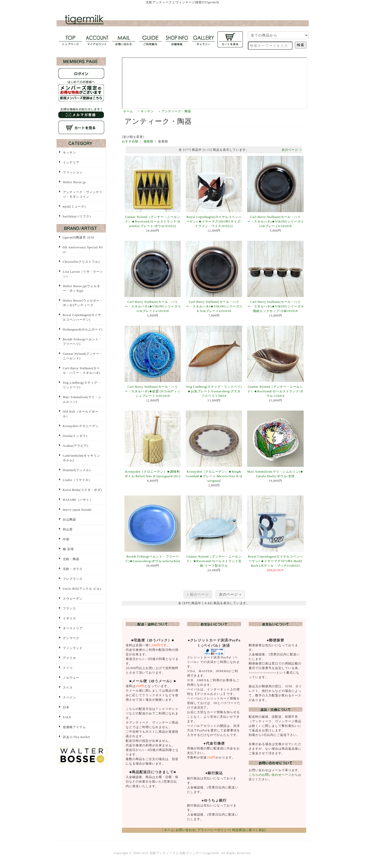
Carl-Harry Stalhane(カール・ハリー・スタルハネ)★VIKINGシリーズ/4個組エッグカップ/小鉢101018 (275, 306)
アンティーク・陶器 (176, 111)
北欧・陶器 (71, 559)
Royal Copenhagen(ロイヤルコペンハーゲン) (82, 317)
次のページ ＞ (292, 150)
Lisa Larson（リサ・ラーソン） (83, 274)
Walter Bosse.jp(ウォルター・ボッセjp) (82, 288)
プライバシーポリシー (214, 830)
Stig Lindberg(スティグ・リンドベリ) (82, 385)
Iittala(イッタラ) (75, 436)
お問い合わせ (186, 830)
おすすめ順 (130, 141)
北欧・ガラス (73, 569)
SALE (67, 717)
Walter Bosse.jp (74, 182)
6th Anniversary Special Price (83, 250)
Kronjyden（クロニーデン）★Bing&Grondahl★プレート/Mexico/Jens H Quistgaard (214, 476)
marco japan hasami (77, 510)
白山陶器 (69, 520)
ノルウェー (71, 678)
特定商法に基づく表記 (249, 830)
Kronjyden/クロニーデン (81, 426)
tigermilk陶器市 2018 (79, 237)
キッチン (147, 111)
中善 (66, 539)
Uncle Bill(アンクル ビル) (82, 589)
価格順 (148, 141)
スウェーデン (73, 599)
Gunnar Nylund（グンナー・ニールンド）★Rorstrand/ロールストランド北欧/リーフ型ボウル (214, 561)
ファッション (73, 172)
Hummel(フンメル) (77, 470)
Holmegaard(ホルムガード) (83, 329)
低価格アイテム (74, 727)
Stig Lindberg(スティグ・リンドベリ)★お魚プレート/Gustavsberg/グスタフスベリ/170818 (214, 391)
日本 (66, 707)
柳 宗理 (68, 549)
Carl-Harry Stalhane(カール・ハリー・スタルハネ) (82, 371)
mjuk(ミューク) (74, 207)
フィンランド (73, 648)
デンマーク (71, 638)
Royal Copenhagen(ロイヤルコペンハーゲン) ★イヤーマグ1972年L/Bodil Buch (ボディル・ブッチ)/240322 (275, 561)
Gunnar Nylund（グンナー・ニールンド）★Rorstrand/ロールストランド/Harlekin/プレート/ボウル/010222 (153, 221)
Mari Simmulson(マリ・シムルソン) (82, 399)
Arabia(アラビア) (76, 446)
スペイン (69, 697)
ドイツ (68, 668)
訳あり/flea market (77, 737)
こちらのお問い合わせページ (270, 775)
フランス (69, 608)
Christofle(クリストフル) (81, 262)
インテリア (71, 162)
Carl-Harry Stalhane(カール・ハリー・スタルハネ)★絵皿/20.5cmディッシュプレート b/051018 (153, 391)
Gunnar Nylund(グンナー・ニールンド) (83, 356)
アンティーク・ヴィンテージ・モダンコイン (83, 194)
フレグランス (73, 579)
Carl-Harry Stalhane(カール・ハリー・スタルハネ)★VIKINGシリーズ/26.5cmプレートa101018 (214, 306)
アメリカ (69, 658)
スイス (68, 688)
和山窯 (68, 529)
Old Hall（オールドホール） (81, 414)
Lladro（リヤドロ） (78, 480)
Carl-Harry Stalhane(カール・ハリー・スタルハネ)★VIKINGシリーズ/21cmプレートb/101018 (275, 221)
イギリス (69, 618)
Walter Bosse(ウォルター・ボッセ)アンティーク (83, 303)
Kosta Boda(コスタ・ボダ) (82, 490)
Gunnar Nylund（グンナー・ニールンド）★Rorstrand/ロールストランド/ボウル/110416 (275, 391)
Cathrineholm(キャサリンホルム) (82, 458)
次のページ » (230, 594)
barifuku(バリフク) (77, 216)
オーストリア (73, 628)
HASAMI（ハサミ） (78, 500)
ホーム (128, 111)
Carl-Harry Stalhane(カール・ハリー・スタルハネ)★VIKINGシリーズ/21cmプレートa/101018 (153, 306)
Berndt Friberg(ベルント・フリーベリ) (83, 342)
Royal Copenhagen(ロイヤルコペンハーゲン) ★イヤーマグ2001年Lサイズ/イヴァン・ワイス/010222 (214, 221)
